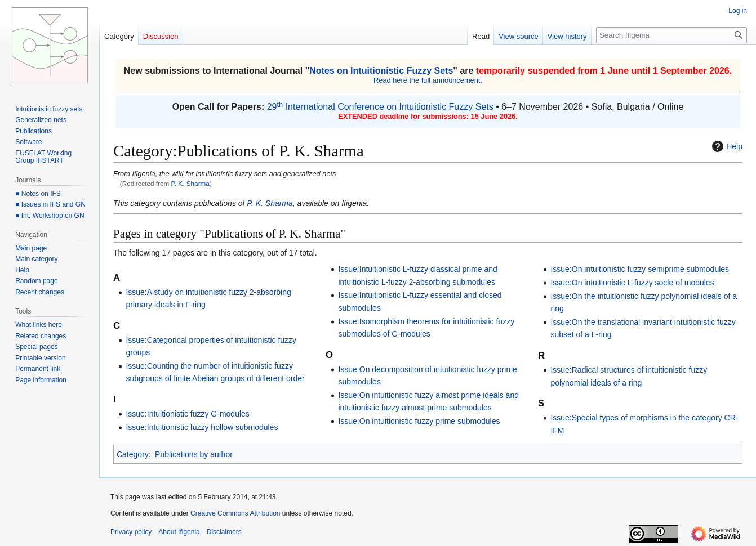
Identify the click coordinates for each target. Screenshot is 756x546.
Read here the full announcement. (428, 80)
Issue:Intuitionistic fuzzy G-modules (187, 414)
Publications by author (194, 454)
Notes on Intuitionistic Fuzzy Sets (381, 71)
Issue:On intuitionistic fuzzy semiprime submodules (640, 269)
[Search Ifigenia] (671, 35)
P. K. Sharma (190, 183)
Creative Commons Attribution (235, 513)
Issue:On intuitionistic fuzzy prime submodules (419, 421)
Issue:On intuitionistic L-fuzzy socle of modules (632, 283)
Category (133, 454)
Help (726, 146)
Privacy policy (131, 532)
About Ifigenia (179, 532)
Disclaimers (224, 532)
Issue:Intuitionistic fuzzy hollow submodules (202, 427)
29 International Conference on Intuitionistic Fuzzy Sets (380, 107)
